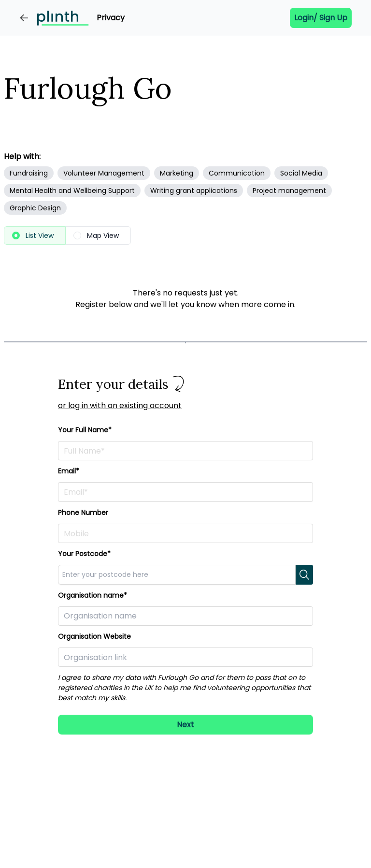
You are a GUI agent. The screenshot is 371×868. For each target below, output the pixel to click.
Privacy (111, 18)
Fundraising (29, 173)
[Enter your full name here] (185, 451)
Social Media (301, 173)
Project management (289, 191)
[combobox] (177, 574)
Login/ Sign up (321, 18)
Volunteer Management (104, 173)
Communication (237, 173)
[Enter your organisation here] (185, 616)
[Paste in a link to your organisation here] (185, 657)
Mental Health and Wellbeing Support (72, 191)
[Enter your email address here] (185, 492)
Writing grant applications (194, 191)
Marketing (177, 173)
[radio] (35, 235)
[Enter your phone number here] (185, 533)
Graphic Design (35, 208)
